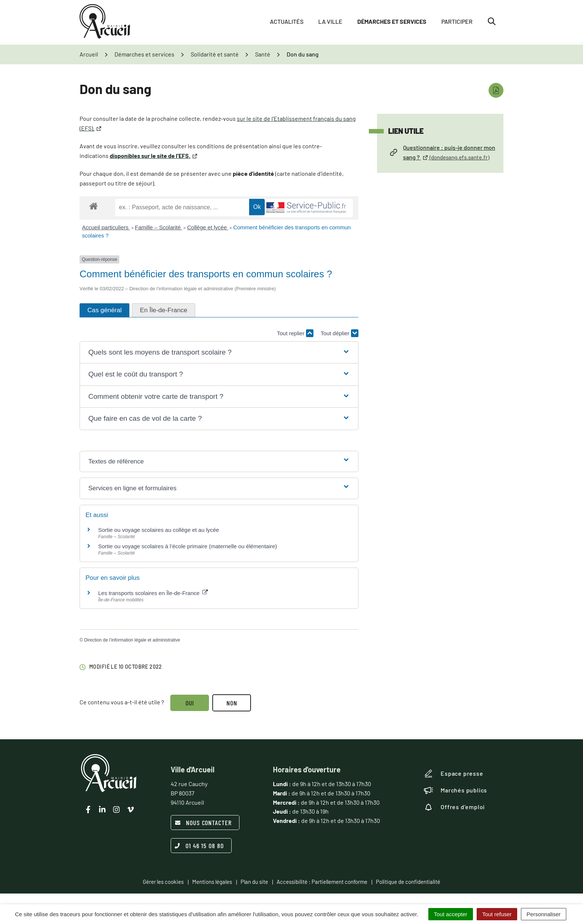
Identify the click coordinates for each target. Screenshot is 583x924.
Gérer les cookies (163, 882)
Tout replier (295, 333)
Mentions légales (212, 882)
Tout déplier (339, 333)
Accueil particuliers (106, 227)
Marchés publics (455, 790)
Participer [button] (457, 22)
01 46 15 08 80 (199, 846)
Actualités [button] (287, 22)
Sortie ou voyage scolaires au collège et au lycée (159, 530)
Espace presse (453, 773)
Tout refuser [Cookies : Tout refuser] (497, 914)
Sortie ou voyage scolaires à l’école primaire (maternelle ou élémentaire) (188, 546)
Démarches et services (392, 22)
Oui (190, 703)
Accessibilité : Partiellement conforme (322, 882)
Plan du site (254, 882)
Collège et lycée (208, 227)
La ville (330, 22)
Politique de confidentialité (408, 882)
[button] (219, 353)
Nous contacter (203, 823)
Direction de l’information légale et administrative (132, 640)
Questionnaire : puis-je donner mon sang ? (443, 152)
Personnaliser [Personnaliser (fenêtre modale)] (544, 914)
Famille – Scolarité (159, 227)
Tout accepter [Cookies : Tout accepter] (451, 914)
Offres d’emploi (454, 807)
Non (233, 703)
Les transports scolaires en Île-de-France (153, 593)
